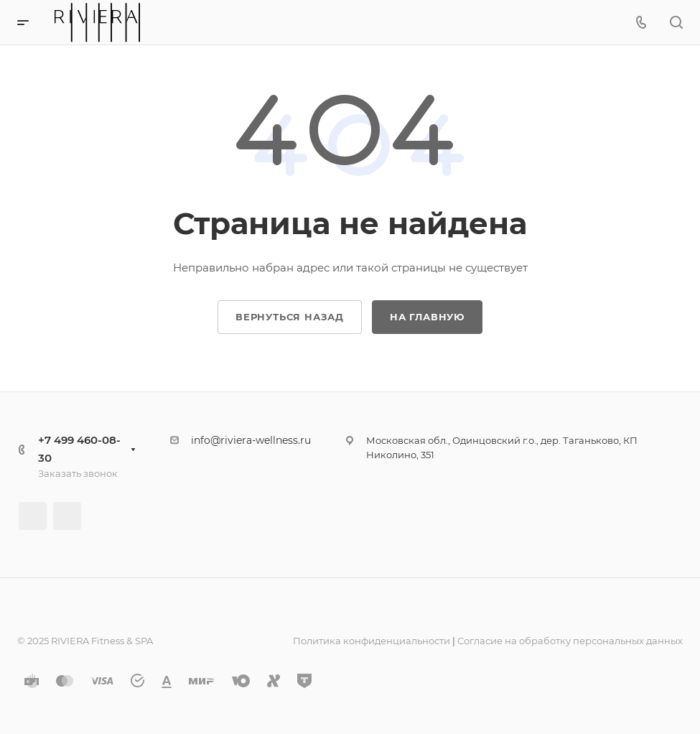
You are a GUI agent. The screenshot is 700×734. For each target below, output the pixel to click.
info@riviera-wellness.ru (251, 440)
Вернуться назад (290, 317)
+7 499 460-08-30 (79, 449)
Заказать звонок (78, 473)
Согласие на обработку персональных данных (570, 641)
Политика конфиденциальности (372, 641)
